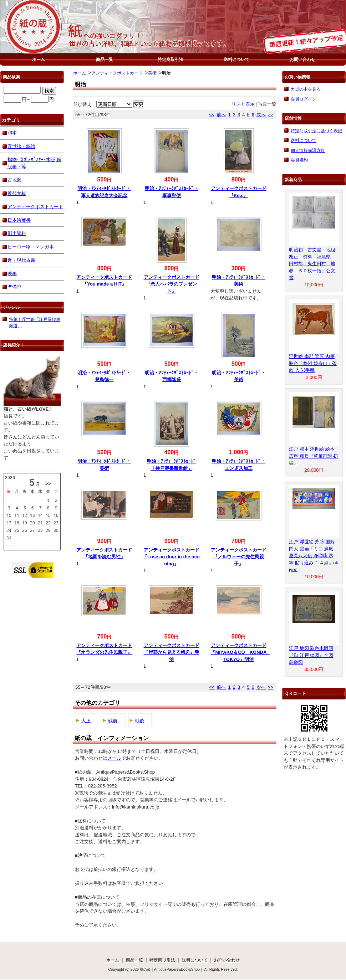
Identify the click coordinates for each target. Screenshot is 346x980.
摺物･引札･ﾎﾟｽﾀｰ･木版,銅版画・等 (34, 163)
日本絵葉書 (19, 220)
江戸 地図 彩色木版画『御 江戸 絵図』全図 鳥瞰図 (311, 655)
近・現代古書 (21, 260)
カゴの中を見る (306, 89)
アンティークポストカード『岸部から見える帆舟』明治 (172, 652)
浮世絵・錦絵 (21, 146)
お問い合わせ (302, 59)
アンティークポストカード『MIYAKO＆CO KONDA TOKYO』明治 (241, 652)
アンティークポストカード (117, 73)
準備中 (14, 287)
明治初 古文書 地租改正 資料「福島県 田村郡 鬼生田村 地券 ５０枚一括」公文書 (312, 264)
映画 (12, 274)
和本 (12, 133)
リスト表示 (243, 104)
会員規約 (299, 160)
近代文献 (17, 193)
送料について (236, 59)
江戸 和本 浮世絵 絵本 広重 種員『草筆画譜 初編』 (313, 456)
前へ (221, 115)
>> (271, 115)
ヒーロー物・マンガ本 (31, 247)
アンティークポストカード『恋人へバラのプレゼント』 (172, 284)
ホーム (39, 59)
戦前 (113, 721)
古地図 (14, 180)
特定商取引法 (171, 59)
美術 (152, 73)
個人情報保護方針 (308, 150)
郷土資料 (17, 233)
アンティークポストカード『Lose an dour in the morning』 (171, 557)
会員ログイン (304, 99)
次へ (261, 115)
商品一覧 (105, 59)
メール (114, 758)
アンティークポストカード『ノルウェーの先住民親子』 (239, 557)
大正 (86, 721)
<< (212, 115)
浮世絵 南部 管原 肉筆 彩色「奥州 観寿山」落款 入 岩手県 (313, 363)
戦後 (139, 721)
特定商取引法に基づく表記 (316, 131)
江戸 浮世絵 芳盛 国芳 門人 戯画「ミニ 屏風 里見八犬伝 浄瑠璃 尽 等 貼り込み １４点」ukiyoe (314, 556)
